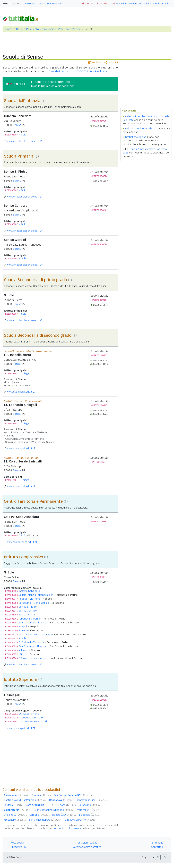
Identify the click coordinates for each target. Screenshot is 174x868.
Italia (19, 29)
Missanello (15, 820)
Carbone (40, 815)
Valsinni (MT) (90, 810)
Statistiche (145, 4)
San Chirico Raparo (45, 820)
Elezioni (133, 4)
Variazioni (122, 4)
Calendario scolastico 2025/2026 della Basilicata (78, 71)
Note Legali (17, 843)
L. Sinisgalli (25, 373)
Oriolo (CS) (15, 815)
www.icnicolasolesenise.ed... (23, 141)
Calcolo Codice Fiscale (49, 4)
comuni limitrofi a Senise (67, 828)
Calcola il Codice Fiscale (139, 128)
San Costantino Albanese (33, 623)
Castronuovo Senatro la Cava (35, 634)
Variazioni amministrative (87, 847)
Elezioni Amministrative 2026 (98, 4)
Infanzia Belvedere (29, 591)
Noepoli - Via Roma (29, 599)
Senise (77, 29)
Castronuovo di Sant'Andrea (25, 800)
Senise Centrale (28, 611)
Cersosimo (90, 805)
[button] (158, 857)
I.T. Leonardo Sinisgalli (31, 718)
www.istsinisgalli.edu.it (19, 392)
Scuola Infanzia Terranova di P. (36, 595)
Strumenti (158, 843)
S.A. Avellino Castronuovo (33, 658)
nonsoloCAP (28, 4)
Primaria (23, 630)
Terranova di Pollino (30, 619)
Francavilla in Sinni (91, 800)
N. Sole (22, 135)
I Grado (23, 654)
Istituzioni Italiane (87, 843)
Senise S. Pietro (28, 607)
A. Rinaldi (24, 650)
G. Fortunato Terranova (32, 642)
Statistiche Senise (136, 137)
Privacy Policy (18, 847)
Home (9, 29)
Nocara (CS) (64, 815)
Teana (67, 805)
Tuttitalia (15, 4)
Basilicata (32, 29)
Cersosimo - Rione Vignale (34, 603)
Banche (166, 4)
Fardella (14, 805)
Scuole (156, 4)
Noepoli (23, 626)
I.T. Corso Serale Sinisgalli (33, 721)
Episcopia (90, 815)
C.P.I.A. (22, 535)
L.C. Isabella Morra (29, 714)
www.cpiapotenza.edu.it (20, 542)
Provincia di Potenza (55, 29)
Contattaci (157, 847)
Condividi (111, 63)
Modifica (95, 63)
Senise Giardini (27, 615)
